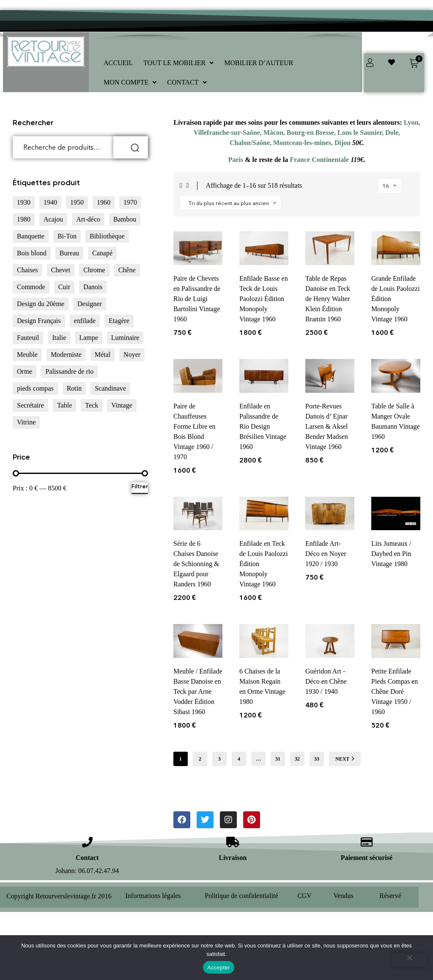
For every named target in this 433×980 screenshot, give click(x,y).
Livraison (233, 858)
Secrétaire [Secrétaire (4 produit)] (30, 405)
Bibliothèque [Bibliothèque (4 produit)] (107, 236)
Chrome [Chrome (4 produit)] (94, 270)
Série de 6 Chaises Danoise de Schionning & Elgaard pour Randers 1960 (196, 564)
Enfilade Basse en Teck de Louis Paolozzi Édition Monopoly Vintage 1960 (264, 299)
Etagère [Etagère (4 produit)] (119, 321)
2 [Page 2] (200, 759)
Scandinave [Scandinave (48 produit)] (110, 388)
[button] (178, 63)
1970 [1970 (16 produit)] (130, 202)
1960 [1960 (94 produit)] (104, 202)
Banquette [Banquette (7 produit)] (31, 236)
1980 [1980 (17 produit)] (24, 219)
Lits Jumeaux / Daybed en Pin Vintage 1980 (391, 554)
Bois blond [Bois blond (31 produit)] (32, 253)
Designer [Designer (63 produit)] (90, 304)
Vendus (344, 896)
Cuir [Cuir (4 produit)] (64, 287)
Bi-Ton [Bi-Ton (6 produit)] (67, 236)
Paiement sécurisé (367, 858)
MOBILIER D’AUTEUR (259, 63)
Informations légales (153, 896)
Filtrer (140, 486)
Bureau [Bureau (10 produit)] (69, 253)
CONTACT (187, 82)
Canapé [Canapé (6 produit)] (102, 253)
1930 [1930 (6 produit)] (24, 202)
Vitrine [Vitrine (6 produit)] (26, 422)
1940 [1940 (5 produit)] (50, 202)
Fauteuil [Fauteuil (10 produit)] (28, 338)
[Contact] (87, 842)
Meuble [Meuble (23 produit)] (27, 354)
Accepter (218, 968)
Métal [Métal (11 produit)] (103, 354)
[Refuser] (409, 960)
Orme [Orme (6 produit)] (25, 371)
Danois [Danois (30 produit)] (93, 287)
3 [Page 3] (219, 759)
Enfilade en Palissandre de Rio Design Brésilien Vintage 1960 (263, 426)
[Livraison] (233, 842)
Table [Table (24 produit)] (64, 405)
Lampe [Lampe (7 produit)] (88, 338)
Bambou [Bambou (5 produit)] (125, 219)
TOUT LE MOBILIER (178, 63)
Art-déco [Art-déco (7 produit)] (88, 219)
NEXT (345, 759)
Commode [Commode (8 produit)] (31, 287)
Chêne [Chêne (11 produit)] (127, 270)
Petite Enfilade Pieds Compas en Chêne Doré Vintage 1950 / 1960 (395, 691)
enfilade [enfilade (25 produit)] (85, 321)
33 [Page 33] (317, 759)
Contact (87, 858)
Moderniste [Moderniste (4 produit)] (66, 354)
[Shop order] (230, 203)
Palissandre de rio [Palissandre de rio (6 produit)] (69, 371)
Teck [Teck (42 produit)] (92, 405)
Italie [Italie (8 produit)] (59, 338)
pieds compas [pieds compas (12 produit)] (35, 388)
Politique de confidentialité (241, 896)
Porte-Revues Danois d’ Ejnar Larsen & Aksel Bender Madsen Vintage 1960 (327, 426)
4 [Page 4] (239, 759)
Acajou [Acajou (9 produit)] (53, 219)
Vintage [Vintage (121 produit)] (122, 405)
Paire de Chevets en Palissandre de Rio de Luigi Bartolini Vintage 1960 (197, 299)
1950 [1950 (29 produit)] (77, 202)
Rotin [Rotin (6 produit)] (74, 388)
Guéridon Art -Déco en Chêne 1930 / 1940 (326, 681)
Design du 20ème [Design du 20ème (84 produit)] (41, 304)
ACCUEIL (118, 63)
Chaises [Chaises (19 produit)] (27, 270)
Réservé (391, 896)
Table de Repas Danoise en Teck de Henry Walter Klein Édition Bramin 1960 (328, 299)
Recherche (131, 147)
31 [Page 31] (278, 759)
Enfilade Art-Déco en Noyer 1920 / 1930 (326, 554)
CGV (304, 896)
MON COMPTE (130, 82)
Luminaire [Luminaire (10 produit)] (125, 338)
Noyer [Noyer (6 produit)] (132, 354)
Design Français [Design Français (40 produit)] (39, 321)
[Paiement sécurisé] (366, 842)
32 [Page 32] (297, 759)
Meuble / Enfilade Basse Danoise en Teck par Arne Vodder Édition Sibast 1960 (198, 691)
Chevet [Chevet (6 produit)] (61, 270)
